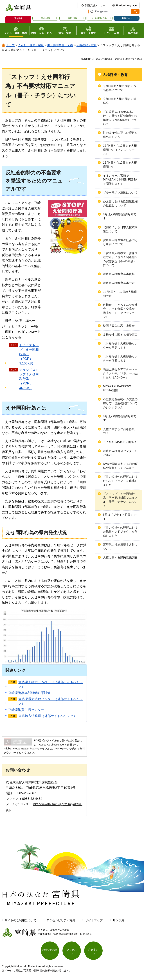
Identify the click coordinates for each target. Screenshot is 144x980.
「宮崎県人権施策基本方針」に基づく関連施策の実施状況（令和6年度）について (120, 118)
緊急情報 (18, 18)
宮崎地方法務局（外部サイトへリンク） (48, 716)
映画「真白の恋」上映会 (119, 326)
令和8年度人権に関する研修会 (120, 101)
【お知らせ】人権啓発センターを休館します (120, 358)
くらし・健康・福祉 (31, 45)
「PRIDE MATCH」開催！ (120, 442)
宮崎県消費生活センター (26, 710)
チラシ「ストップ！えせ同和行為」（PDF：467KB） (29, 379)
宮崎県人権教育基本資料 (119, 274)
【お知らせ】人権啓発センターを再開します (120, 345)
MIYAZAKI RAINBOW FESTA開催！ (117, 388)
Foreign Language (126, 5)
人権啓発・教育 (87, 45)
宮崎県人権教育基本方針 (119, 283)
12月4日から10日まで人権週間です (120, 165)
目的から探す (45, 18)
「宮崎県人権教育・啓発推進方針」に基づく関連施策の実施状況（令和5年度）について (120, 259)
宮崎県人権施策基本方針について (120, 547)
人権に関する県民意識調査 (120, 557)
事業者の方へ (127, 18)
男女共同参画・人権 (60, 45)
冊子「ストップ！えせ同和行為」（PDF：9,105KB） (29, 354)
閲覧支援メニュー (95, 5)
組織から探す (73, 18)
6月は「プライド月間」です (120, 517)
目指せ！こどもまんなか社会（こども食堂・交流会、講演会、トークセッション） (120, 311)
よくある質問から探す (100, 18)
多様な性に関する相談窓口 (120, 335)
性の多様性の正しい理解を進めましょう (120, 135)
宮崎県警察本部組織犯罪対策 (29, 693)
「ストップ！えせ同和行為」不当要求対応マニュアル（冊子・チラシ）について (120, 500)
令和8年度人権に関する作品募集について (120, 88)
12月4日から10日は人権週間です (120, 294)
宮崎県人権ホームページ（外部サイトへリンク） (51, 684)
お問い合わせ (50, 950)
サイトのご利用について (21, 920)
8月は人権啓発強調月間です (120, 216)
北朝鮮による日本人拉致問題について (120, 229)
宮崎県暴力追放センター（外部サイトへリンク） (51, 701)
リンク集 (118, 920)
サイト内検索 (91, 12)
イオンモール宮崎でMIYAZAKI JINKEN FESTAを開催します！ (120, 180)
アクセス (72, 950)
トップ (10, 45)
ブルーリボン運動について (120, 192)
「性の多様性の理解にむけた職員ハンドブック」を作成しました (120, 532)
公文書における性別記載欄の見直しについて (120, 203)
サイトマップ (94, 920)
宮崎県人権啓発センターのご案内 (120, 453)
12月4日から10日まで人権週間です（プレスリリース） (120, 150)
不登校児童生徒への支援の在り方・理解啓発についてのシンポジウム (120, 403)
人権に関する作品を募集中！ (119, 431)
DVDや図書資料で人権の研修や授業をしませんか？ (120, 466)
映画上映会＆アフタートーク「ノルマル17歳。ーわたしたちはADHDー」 (120, 373)
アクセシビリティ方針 (61, 920)
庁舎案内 (93, 950)
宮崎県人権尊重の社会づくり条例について (120, 242)
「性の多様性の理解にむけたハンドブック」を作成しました (120, 481)
